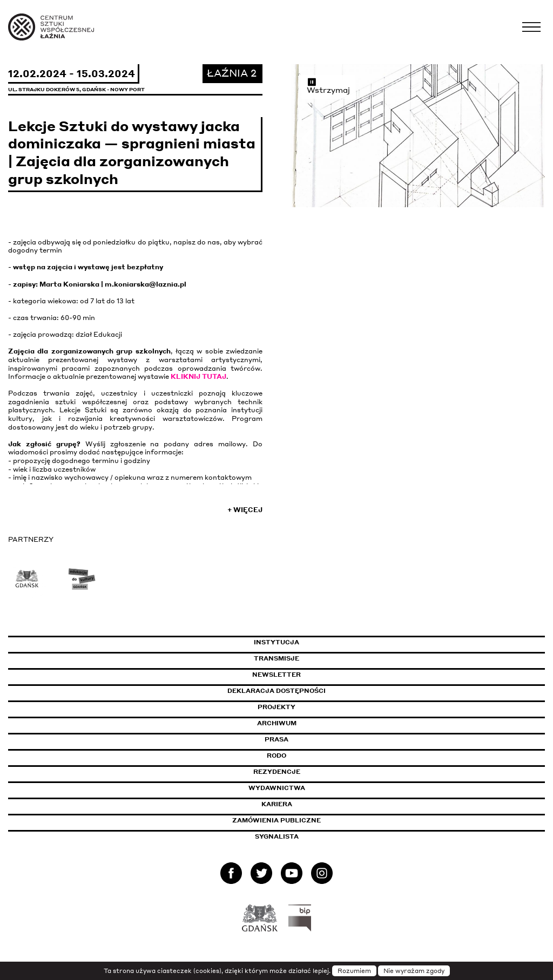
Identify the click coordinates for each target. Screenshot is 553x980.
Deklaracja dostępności (276, 691)
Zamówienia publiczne (301, 820)
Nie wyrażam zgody (414, 971)
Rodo (276, 756)
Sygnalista (277, 836)
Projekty (276, 707)
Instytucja (276, 642)
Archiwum (277, 723)
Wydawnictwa (277, 788)
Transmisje (322, 658)
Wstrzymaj (328, 86)
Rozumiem (354, 971)
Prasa (276, 739)
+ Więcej (245, 510)
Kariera (277, 804)
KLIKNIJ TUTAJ (198, 376)
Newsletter (276, 675)
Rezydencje (277, 772)
